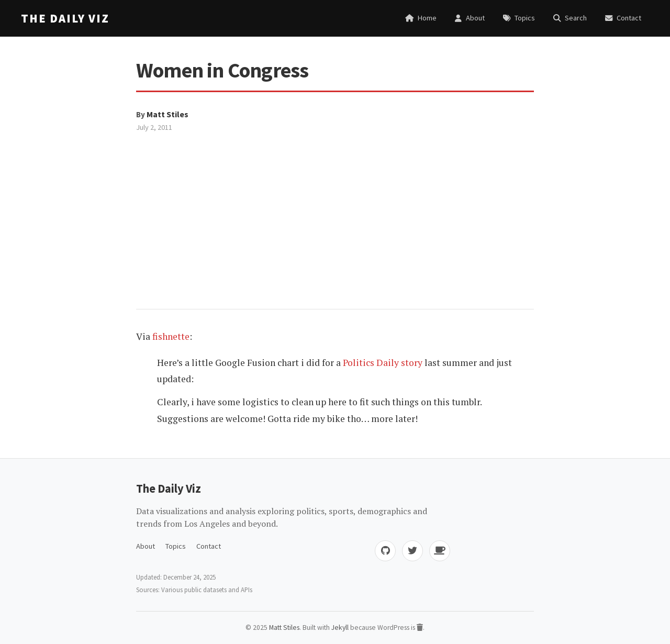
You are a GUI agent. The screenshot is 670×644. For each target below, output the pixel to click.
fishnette (171, 336)
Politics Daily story (383, 363)
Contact (209, 546)
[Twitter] (412, 551)
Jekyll (340, 628)
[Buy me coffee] (440, 551)
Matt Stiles (167, 114)
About (146, 546)
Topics (176, 546)
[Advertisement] (335, 212)
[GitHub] (385, 551)
